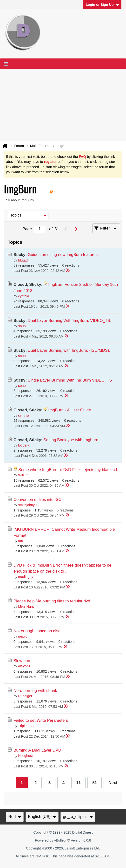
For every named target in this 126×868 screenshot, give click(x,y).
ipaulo (23, 636)
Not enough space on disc (37, 631)
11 (78, 783)
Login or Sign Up (102, 5)
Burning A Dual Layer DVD (37, 750)
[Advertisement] (63, 105)
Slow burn (23, 661)
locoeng (24, 445)
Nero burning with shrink (35, 691)
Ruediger (25, 696)
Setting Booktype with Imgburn (71, 440)
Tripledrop (26, 726)
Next (113, 783)
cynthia (24, 296)
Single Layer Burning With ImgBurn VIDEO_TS (70, 380)
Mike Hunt (26, 606)
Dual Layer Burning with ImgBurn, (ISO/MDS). (69, 350)
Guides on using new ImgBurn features (63, 255)
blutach (24, 260)
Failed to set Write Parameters (41, 720)
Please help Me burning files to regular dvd (52, 601)
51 (95, 783)
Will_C (23, 475)
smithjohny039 (29, 505)
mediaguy (26, 577)
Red (15, 817)
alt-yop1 (24, 666)
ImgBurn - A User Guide (70, 410)
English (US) (42, 817)
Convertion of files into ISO (38, 500)
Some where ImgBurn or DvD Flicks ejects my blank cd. (68, 470)
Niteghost (25, 756)
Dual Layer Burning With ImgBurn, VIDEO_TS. (70, 321)
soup (22, 326)
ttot (20, 541)
